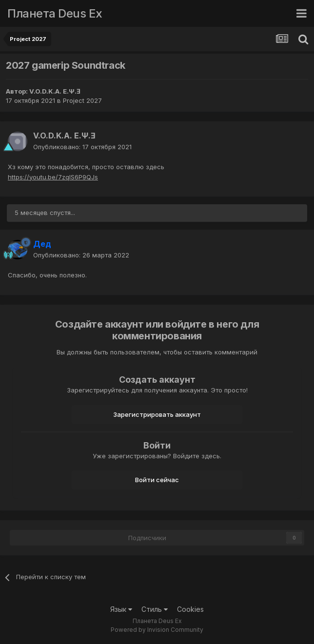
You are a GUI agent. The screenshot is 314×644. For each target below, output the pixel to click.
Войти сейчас (157, 480)
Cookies (190, 609)
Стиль (155, 609)
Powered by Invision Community (157, 630)
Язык (121, 609)
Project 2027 (82, 100)
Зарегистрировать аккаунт (157, 414)
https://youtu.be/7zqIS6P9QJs (53, 177)
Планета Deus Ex (55, 13)
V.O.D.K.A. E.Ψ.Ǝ (55, 91)
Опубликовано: (82, 147)
